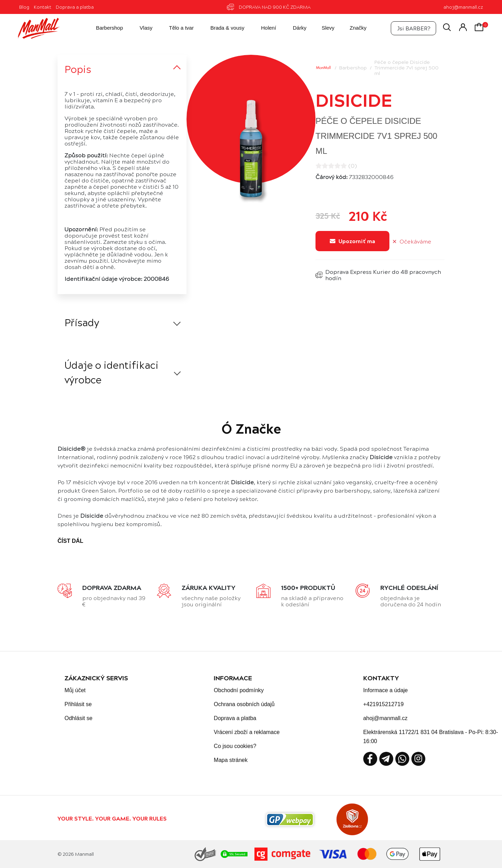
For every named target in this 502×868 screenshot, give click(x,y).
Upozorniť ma (352, 241)
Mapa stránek (231, 760)
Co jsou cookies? (235, 746)
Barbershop (353, 67)
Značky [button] (353, 28)
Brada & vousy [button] (221, 28)
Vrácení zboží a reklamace (247, 732)
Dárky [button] (294, 28)
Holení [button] (263, 28)
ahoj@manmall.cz (463, 7)
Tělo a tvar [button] (176, 28)
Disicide (354, 99)
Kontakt (43, 7)
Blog (24, 7)
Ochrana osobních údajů (244, 704)
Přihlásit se (78, 704)
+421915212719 (383, 704)
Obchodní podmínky (239, 690)
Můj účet (75, 690)
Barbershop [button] (104, 28)
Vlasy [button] (140, 28)
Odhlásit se (78, 718)
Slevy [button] (323, 28)
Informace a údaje (386, 690)
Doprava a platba (75, 7)
